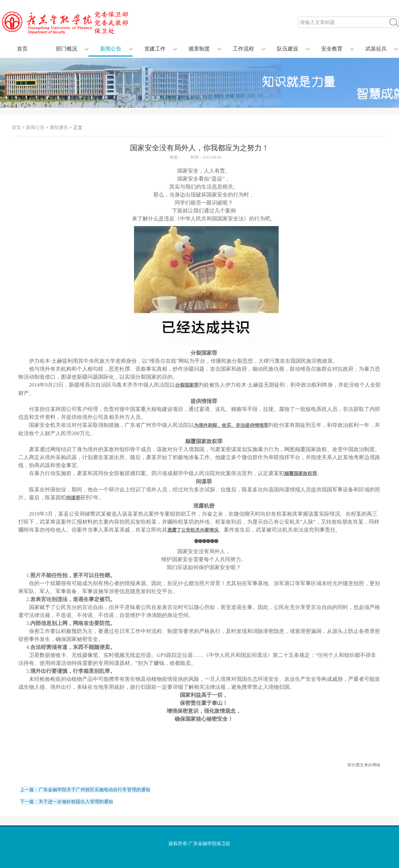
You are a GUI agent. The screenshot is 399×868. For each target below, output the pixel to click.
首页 (22, 49)
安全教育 (332, 49)
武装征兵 (376, 49)
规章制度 (199, 49)
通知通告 (59, 127)
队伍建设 (288, 49)
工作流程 (243, 49)
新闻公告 (111, 49)
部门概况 (66, 49)
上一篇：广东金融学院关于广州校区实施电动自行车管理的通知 (85, 790)
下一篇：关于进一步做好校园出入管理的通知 (66, 802)
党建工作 (155, 49)
